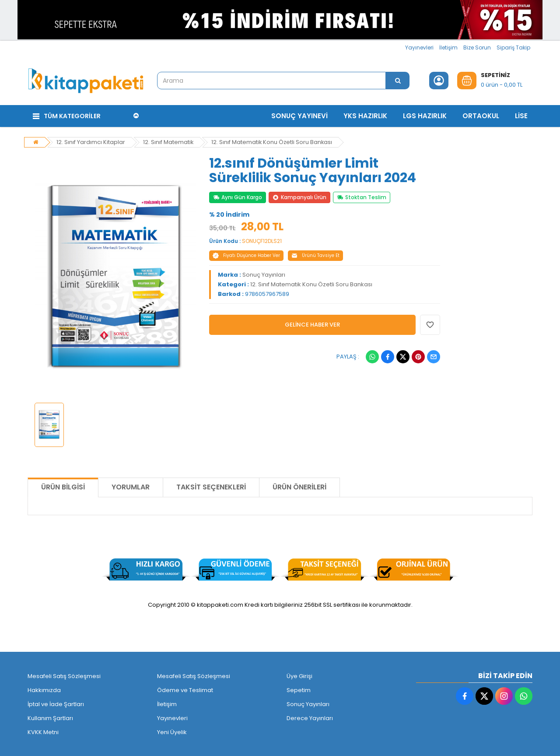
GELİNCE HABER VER (312, 323)
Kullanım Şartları (50, 717)
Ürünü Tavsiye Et (315, 254)
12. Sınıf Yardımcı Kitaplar (91, 141)
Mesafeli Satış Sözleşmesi (64, 675)
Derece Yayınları (310, 717)
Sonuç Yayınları (264, 273)
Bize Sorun (477, 47)
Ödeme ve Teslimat (185, 689)
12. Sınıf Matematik (168, 141)
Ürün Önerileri (299, 486)
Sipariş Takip (513, 47)
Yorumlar (131, 486)
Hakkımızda (44, 689)
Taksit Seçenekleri (211, 486)
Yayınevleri (419, 47)
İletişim (448, 47)
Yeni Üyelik (172, 731)
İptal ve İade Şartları (56, 703)
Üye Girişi (299, 675)
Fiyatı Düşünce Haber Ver (246, 254)
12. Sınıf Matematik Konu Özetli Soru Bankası (273, 141)
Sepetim (299, 689)
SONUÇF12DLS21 (262, 240)
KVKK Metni (43, 731)
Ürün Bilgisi (63, 486)
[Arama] (398, 81)
